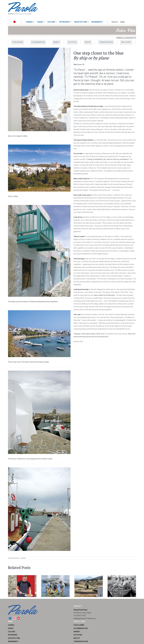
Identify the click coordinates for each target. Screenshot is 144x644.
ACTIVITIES (72, 42)
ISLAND (23, 558)
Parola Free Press (15, 558)
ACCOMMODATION (38, 42)
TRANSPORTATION (106, 42)
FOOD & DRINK (18, 42)
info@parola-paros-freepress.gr (85, 618)
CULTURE (11, 632)
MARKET (56, 42)
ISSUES (11, 628)
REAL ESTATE (126, 42)
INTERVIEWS (13, 635)
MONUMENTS (13, 641)
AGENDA (11, 625)
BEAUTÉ (88, 42)
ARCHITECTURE (14, 638)
